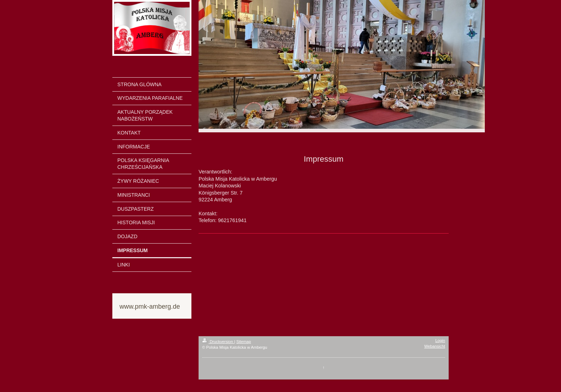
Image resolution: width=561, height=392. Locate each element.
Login (440, 340)
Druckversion (218, 342)
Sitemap (243, 342)
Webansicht (435, 346)
